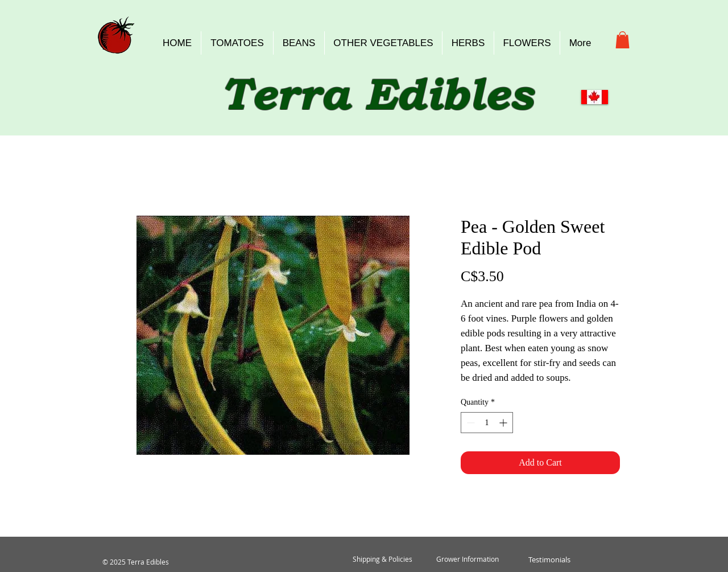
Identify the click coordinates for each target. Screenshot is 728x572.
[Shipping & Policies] (382, 559)
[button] (622, 40)
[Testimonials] (549, 559)
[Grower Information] (468, 559)
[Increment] (504, 423)
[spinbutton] (487, 423)
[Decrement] (470, 423)
